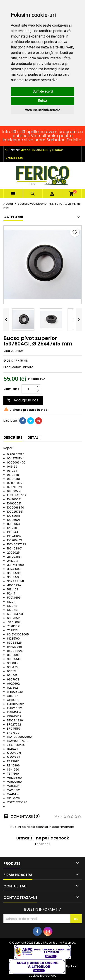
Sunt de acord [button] (43, 91)
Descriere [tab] (13, 437)
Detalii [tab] (34, 437)
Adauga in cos (23, 400)
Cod (7, 351)
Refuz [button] (42, 101)
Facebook (43, 844)
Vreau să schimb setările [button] (42, 110)
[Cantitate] (28, 389)
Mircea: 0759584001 (35, 150)
